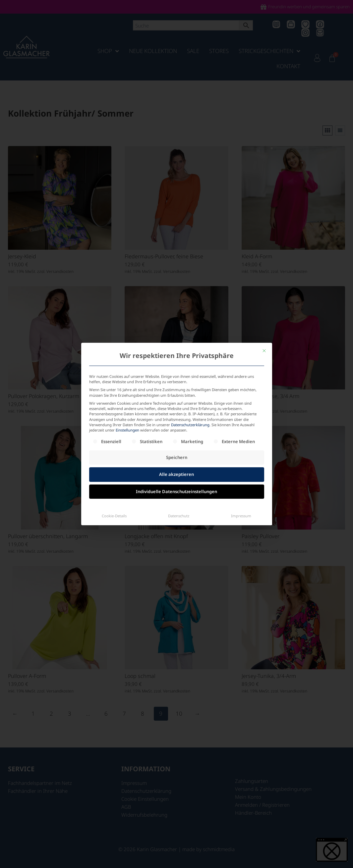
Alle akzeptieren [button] (176, 412)
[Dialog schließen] (264, 288)
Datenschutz (179, 453)
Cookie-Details (114, 453)
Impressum (241, 453)
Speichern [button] (177, 395)
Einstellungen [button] (127, 367)
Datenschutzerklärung (190, 362)
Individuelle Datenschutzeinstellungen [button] (176, 429)
